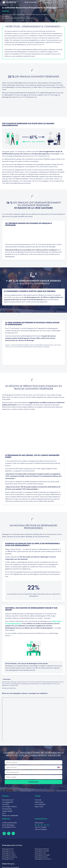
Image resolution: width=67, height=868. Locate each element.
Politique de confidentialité (10, 815)
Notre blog (5, 804)
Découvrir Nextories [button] (32, 2)
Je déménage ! (34, 782)
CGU (4, 813)
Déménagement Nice (8, 859)
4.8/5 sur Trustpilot (41, 827)
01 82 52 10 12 (59, 2)
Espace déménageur (8, 825)
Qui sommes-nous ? (8, 800)
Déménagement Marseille (42, 851)
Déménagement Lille (40, 853)
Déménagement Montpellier (42, 855)
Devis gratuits (46, 2)
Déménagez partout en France (12, 845)
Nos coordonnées (40, 804)
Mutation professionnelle (9, 823)
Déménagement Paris (8, 849)
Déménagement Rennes (41, 857)
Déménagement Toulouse (9, 855)
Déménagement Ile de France (43, 859)
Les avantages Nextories (9, 807)
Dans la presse (39, 823)
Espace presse (39, 802)
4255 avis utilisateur (41, 829)
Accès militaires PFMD (9, 827)
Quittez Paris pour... (9, 864)
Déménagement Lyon (8, 851)
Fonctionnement (7, 809)
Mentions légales (7, 811)
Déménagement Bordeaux (42, 849)
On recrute (38, 800)
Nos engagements (8, 802)
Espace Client (39, 807)
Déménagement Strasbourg (9, 857)
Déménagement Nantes (9, 853)
